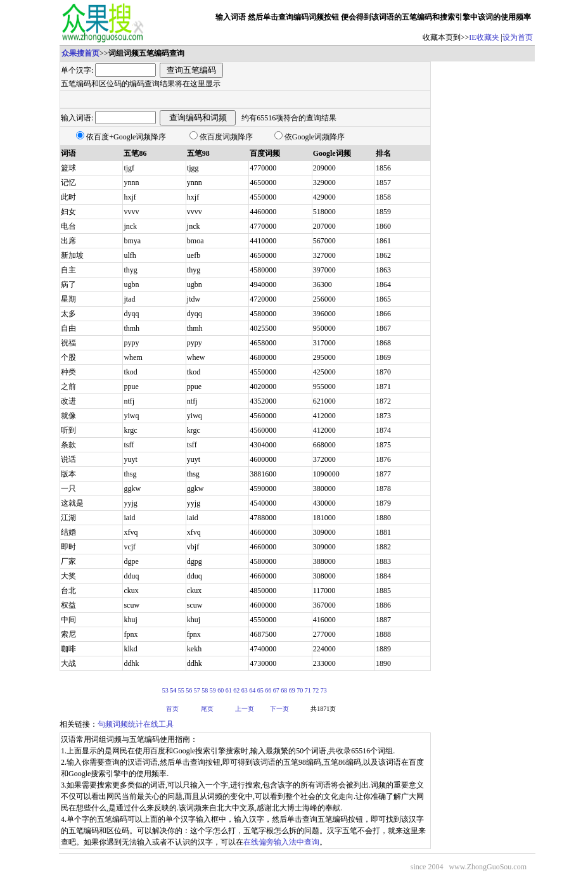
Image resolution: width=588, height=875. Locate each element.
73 (324, 690)
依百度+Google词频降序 (126, 137)
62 (236, 690)
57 (197, 690)
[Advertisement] (483, 252)
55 (181, 690)
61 (229, 690)
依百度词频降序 (226, 137)
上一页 (245, 709)
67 (276, 690)
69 (292, 690)
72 (316, 690)
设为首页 (518, 37)
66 (268, 690)
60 (220, 690)
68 (284, 690)
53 (165, 690)
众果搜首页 (80, 53)
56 (189, 690)
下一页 (279, 709)
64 (252, 690)
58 (205, 690)
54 (173, 690)
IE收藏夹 (484, 37)
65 (260, 690)
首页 (172, 709)
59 (213, 690)
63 (245, 690)
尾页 (207, 709)
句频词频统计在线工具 (136, 724)
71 (308, 690)
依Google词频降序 (315, 137)
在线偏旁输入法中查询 (281, 842)
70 (300, 690)
